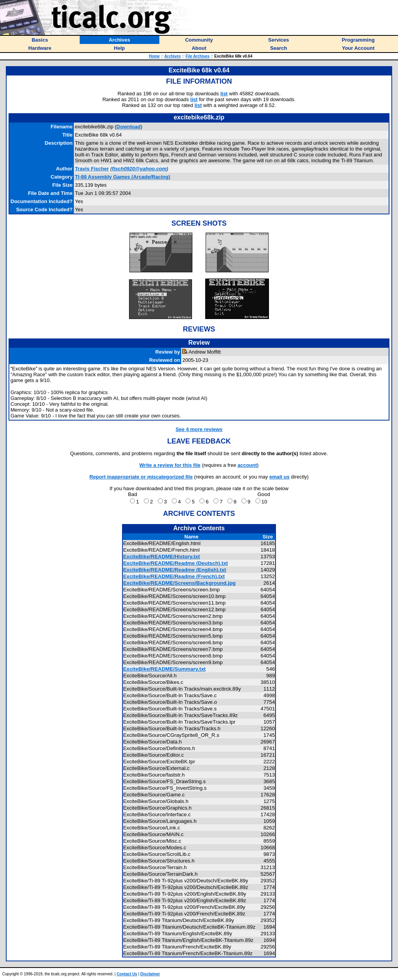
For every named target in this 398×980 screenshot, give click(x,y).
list (224, 94)
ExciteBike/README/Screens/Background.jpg (180, 583)
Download (129, 127)
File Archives (197, 56)
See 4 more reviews (199, 429)
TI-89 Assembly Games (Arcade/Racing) (123, 177)
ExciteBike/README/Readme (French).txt (174, 576)
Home (154, 56)
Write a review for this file (170, 465)
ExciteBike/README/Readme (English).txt (175, 570)
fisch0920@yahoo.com (139, 169)
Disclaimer (150, 974)
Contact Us (127, 974)
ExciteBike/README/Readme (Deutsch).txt (176, 563)
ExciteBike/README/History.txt (162, 557)
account (247, 465)
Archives (173, 56)
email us (279, 477)
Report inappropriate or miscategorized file (141, 477)
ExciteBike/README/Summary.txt (164, 669)
